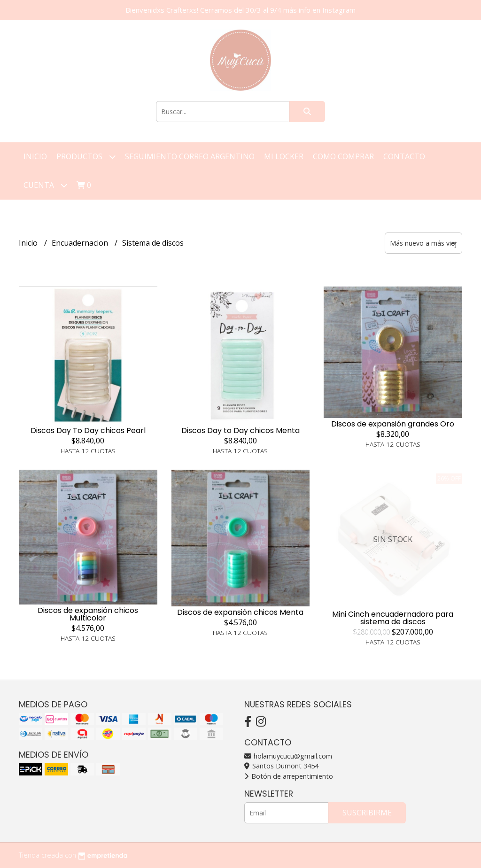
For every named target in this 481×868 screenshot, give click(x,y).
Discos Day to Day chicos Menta (240, 430)
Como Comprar (343, 156)
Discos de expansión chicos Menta (240, 612)
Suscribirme (367, 813)
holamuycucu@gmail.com (288, 756)
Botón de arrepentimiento (289, 776)
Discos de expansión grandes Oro (393, 424)
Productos (86, 157)
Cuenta (45, 185)
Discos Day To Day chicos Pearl (88, 430)
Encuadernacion (81, 243)
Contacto (404, 156)
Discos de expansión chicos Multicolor (88, 614)
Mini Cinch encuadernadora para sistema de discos (393, 618)
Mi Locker (284, 156)
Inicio (35, 156)
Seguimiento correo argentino (190, 156)
